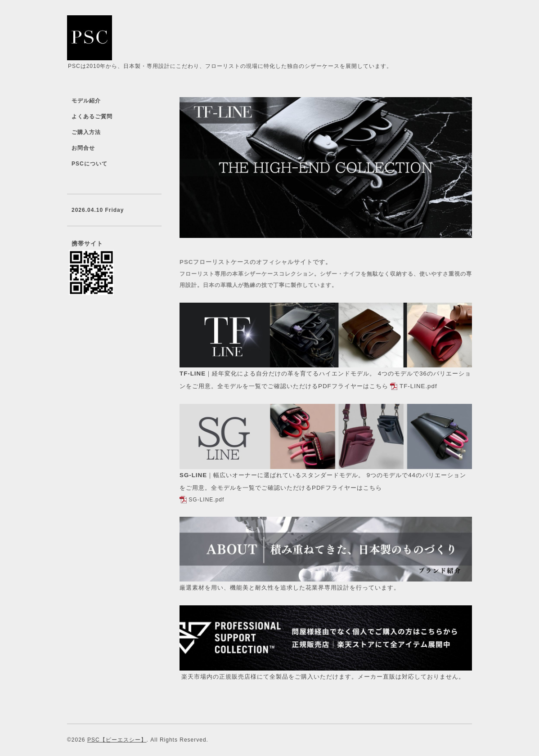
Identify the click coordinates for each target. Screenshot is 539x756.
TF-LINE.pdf (418, 386)
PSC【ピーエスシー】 (117, 740)
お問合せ (83, 148)
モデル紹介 (86, 101)
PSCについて (90, 164)
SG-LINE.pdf (206, 500)
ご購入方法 (86, 132)
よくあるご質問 (92, 116)
